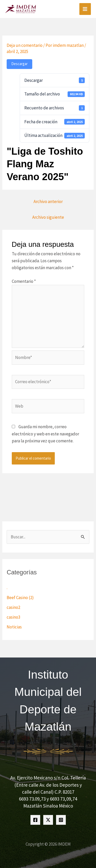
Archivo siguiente (48, 217)
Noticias (14, 627)
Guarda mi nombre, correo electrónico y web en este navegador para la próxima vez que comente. (45, 434)
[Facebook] (35, 820)
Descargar (19, 64)
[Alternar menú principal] (85, 9)
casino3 (13, 617)
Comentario (24, 281)
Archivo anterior (48, 201)
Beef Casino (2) (20, 598)
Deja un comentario (25, 45)
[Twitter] (48, 820)
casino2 (13, 607)
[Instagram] (61, 820)
